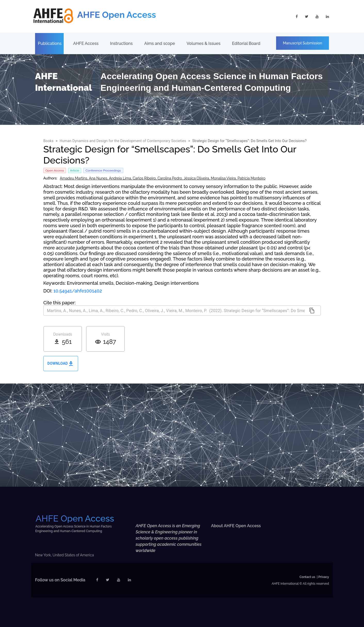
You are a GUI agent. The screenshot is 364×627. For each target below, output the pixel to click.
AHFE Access (86, 43)
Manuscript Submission (303, 43)
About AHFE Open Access (236, 526)
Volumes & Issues (204, 43)
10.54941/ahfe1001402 (78, 291)
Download (61, 364)
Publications (50, 43)
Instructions (121, 43)
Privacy (324, 577)
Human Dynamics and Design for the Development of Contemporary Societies (123, 141)
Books (48, 141)
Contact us (307, 577)
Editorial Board (246, 43)
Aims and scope (160, 43)
